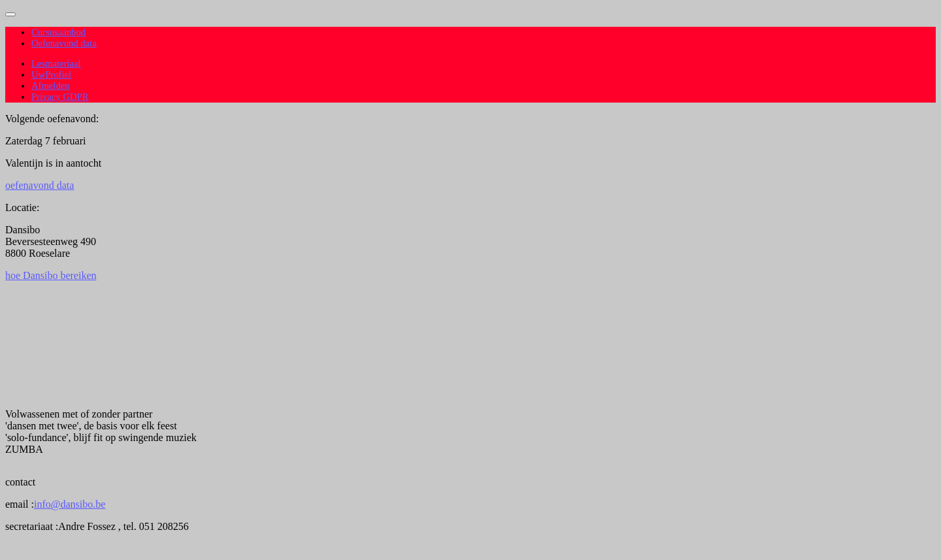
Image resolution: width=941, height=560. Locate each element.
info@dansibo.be (70, 504)
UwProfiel (51, 74)
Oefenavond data (64, 43)
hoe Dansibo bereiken (51, 275)
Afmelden (51, 86)
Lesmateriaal (56, 63)
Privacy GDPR (60, 97)
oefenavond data (40, 185)
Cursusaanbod (58, 32)
